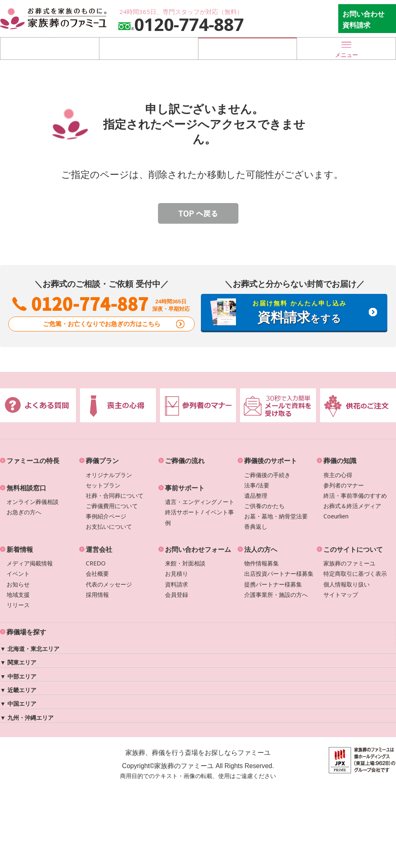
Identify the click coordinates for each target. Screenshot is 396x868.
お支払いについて (109, 526)
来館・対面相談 (185, 563)
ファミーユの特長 (33, 461)
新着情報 (20, 549)
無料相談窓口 (26, 488)
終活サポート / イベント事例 (199, 517)
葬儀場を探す (49, 48)
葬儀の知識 (340, 461)
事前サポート (185, 488)
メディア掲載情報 (30, 563)
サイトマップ (341, 595)
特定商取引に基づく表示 (355, 574)
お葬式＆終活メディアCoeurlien (352, 511)
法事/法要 (257, 485)
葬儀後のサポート (271, 461)
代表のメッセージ (109, 584)
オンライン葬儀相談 (33, 502)
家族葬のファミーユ (349, 563)
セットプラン (103, 485)
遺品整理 (256, 495)
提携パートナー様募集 (273, 584)
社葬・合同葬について (115, 495)
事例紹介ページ (106, 516)
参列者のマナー (344, 485)
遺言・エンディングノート (200, 502)
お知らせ (18, 584)
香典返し (256, 526)
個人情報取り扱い (346, 584)
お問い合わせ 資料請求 (363, 19)
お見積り (177, 574)
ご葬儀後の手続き (267, 475)
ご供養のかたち (264, 506)
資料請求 (177, 584)
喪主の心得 (338, 475)
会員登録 (177, 595)
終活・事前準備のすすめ (355, 495)
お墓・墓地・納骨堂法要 (276, 516)
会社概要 (97, 574)
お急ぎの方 (247, 48)
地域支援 (18, 595)
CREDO (96, 563)
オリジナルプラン (109, 475)
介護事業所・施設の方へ (276, 595)
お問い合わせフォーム (198, 549)
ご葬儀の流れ (185, 461)
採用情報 (97, 595)
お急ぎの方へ (24, 512)
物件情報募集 (262, 563)
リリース (18, 605)
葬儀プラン (102, 461)
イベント (18, 574)
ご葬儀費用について (112, 506)
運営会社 (99, 549)
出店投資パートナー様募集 (279, 574)
